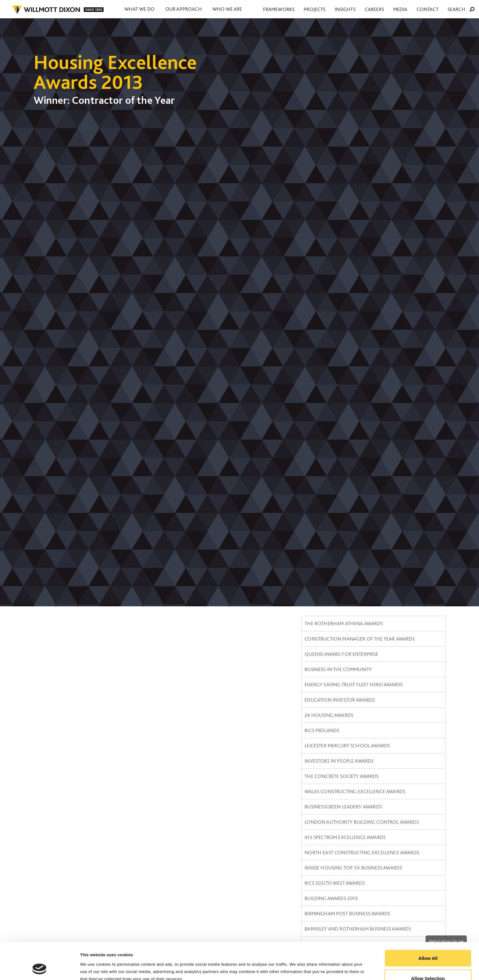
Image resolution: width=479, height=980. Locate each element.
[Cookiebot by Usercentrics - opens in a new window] (40, 968)
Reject (428, 964)
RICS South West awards (335, 883)
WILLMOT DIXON (58, 10)
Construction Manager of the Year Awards (360, 639)
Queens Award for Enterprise (341, 654)
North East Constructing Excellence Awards (362, 852)
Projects (359, 9)
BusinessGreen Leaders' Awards (343, 807)
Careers (403, 9)
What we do (142, 9)
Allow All (428, 924)
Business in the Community (338, 669)
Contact (441, 9)
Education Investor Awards (340, 700)
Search (465, 9)
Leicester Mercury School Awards (347, 746)
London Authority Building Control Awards (362, 822)
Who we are (238, 9)
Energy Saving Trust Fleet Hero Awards (354, 684)
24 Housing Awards (329, 715)
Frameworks (332, 9)
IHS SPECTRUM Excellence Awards (345, 837)
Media (421, 9)
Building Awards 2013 (331, 898)
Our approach (190, 9)
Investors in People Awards (339, 761)
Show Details (309, 964)
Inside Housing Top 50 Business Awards (353, 868)
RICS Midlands (322, 730)
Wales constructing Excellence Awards (355, 791)
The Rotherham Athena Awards (344, 623)
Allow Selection (428, 944)
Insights (381, 9)
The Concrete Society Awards (342, 776)
